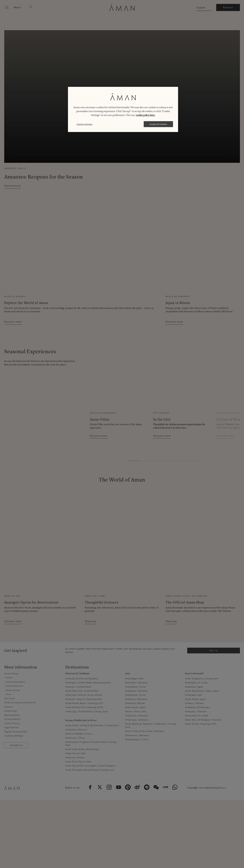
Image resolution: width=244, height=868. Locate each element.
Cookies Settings (84, 124)
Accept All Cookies (158, 124)
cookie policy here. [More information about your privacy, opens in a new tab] (145, 115)
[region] (123, 109)
